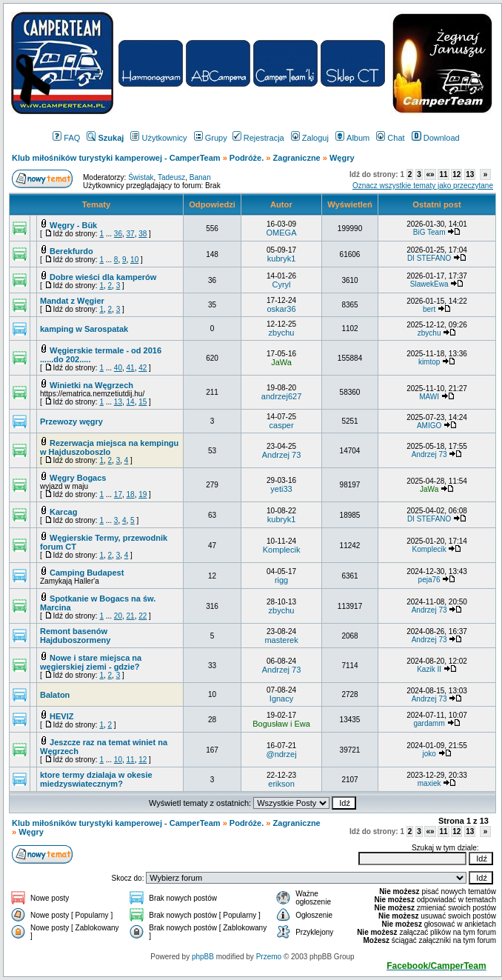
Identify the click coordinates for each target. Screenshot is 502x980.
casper (282, 425)
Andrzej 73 (282, 455)
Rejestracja (258, 138)
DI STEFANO (429, 258)
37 (131, 234)
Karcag (63, 512)
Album (352, 138)
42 (143, 368)
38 (143, 234)
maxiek (429, 783)
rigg (281, 580)
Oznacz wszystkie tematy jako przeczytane (423, 186)
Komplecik (282, 550)
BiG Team (429, 232)
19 (143, 494)
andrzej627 (281, 396)
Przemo (269, 957)
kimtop (429, 362)
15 (143, 402)
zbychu (282, 333)
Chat (390, 138)
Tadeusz (171, 177)
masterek (281, 640)
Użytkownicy (158, 138)
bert (429, 309)
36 (118, 234)
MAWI (429, 397)
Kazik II (429, 669)
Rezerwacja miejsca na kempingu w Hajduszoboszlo (109, 447)
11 (443, 174)
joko (429, 754)
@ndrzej (281, 754)
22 (143, 616)
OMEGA (282, 233)
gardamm (429, 723)
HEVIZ (61, 716)
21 (131, 616)
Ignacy (281, 699)
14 (131, 402)
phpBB (203, 957)
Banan (200, 177)
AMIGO (429, 426)
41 (131, 368)
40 (118, 368)
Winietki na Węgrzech (91, 385)
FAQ (66, 138)
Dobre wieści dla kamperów (103, 277)
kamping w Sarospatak (84, 329)
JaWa (281, 362)
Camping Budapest (87, 573)
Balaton (55, 695)
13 (470, 174)
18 (131, 494)
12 (456, 174)
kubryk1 (282, 259)
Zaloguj (310, 138)
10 (134, 260)
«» (430, 174)
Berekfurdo (71, 251)
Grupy (211, 138)
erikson (281, 784)
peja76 (429, 580)
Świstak (141, 177)
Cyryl (282, 284)
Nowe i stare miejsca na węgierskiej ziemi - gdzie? (91, 662)
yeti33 (281, 489)
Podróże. (248, 158)
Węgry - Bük (73, 225)
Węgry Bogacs (78, 478)
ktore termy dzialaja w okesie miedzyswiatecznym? (96, 779)
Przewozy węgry (71, 421)
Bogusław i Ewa (281, 724)
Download (436, 138)
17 (118, 494)
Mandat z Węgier (72, 301)
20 (118, 616)
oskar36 (281, 309)
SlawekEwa (429, 284)
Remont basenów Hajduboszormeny (75, 636)
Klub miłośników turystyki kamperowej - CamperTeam (116, 158)
